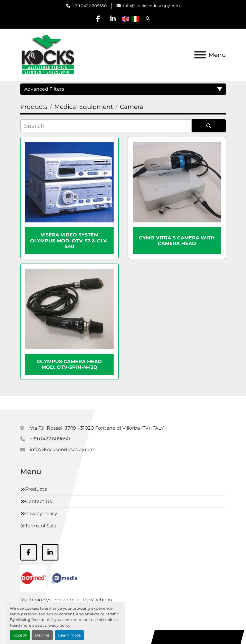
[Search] (106, 126)
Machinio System (41, 600)
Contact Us (38, 501)
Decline (42, 635)
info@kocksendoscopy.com (151, 6)
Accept (20, 635)
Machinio (101, 600)
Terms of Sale (41, 526)
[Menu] (200, 55)
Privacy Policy (41, 514)
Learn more (69, 635)
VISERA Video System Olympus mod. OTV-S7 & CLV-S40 (69, 240)
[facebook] (98, 18)
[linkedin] (113, 18)
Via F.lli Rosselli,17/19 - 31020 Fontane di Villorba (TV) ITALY (97, 428)
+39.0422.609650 (90, 6)
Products (36, 489)
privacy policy (58, 625)
